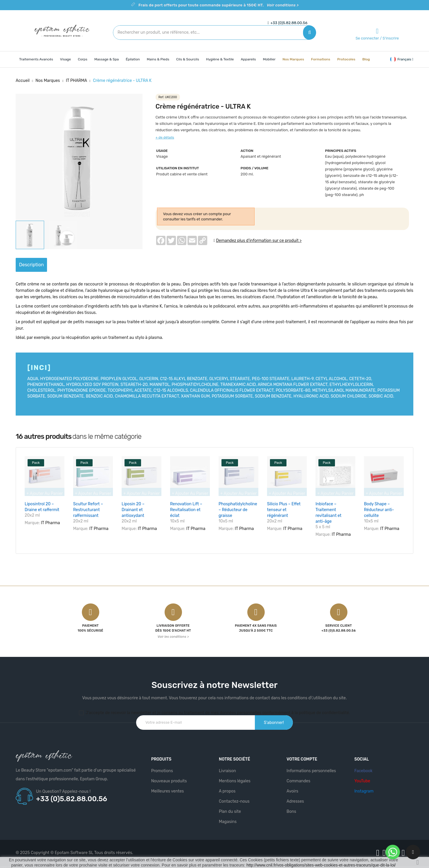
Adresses (295, 798)
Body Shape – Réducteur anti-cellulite (379, 510)
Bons (291, 808)
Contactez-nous (234, 798)
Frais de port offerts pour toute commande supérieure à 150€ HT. (219, 5)
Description (37, 265)
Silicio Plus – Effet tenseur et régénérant (284, 510)
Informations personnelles (311, 768)
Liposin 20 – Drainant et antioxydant (133, 510)
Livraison (227, 768)
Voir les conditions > (173, 634)
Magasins (228, 818)
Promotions (162, 768)
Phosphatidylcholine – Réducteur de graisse (238, 510)
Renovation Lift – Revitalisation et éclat (186, 510)
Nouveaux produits (169, 778)
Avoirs (292, 788)
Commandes (298, 778)
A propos (227, 788)
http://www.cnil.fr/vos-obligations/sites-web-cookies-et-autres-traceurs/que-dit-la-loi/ (321, 865)
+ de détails (165, 137)
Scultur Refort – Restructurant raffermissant (88, 510)
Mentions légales (235, 778)
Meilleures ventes (168, 788)
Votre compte (302, 756)
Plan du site (230, 808)
